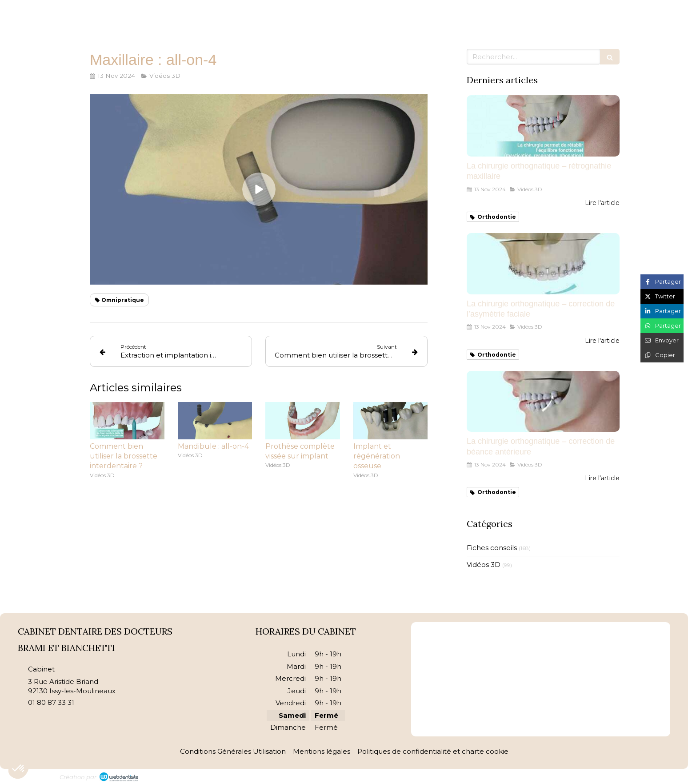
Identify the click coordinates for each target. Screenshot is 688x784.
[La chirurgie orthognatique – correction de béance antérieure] (543, 402)
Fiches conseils (492, 548)
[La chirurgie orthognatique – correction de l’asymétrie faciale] (543, 264)
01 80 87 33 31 (51, 702)
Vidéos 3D (484, 565)
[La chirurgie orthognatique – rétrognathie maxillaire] (543, 126)
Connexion (610, 775)
